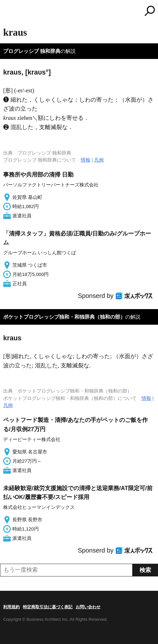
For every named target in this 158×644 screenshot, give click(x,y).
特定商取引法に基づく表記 (48, 607)
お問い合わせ (88, 607)
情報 (86, 160)
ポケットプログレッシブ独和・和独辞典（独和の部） (64, 317)
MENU (8, 12)
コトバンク (106, 11)
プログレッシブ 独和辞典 (32, 51)
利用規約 (11, 607)
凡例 (99, 160)
